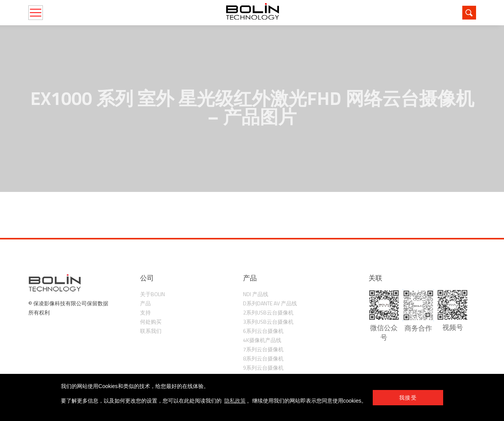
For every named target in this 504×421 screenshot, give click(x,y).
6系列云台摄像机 (263, 331)
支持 (145, 312)
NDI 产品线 (256, 294)
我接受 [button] (408, 398)
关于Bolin (153, 294)
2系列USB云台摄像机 (268, 312)
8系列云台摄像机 (263, 358)
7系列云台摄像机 (263, 349)
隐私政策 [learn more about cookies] (235, 401)
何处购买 (151, 322)
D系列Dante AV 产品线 (270, 303)
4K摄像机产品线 (262, 340)
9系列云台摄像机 (263, 368)
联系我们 (151, 331)
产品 (145, 303)
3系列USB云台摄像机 (268, 322)
